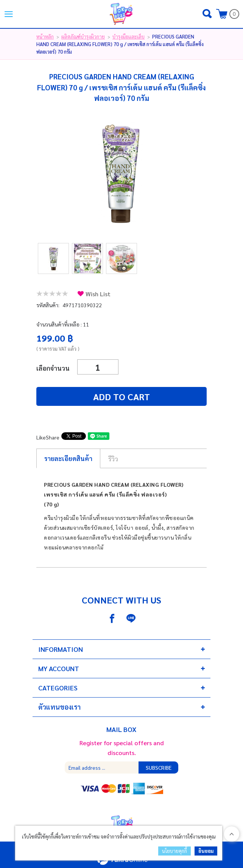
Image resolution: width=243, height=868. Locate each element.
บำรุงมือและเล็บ (129, 36)
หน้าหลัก (45, 36)
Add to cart (121, 396)
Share (53, 437)
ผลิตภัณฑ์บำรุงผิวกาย (83, 36)
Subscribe (159, 767)
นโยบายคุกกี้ (174, 851)
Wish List (98, 294)
